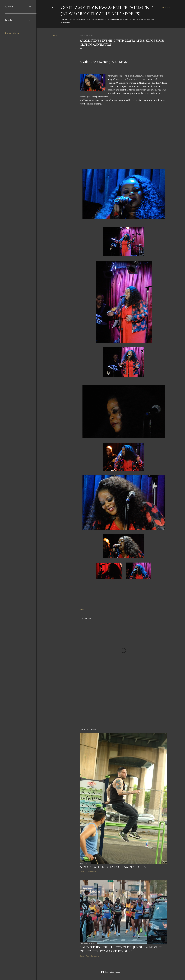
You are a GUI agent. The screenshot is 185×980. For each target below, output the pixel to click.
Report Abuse (12, 33)
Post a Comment (92, 956)
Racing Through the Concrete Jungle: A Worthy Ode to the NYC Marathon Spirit (121, 949)
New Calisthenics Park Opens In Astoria (113, 867)
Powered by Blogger (111, 972)
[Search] (166, 8)
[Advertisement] (124, 704)
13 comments (91, 872)
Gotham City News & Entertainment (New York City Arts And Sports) (107, 11)
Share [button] (54, 36)
